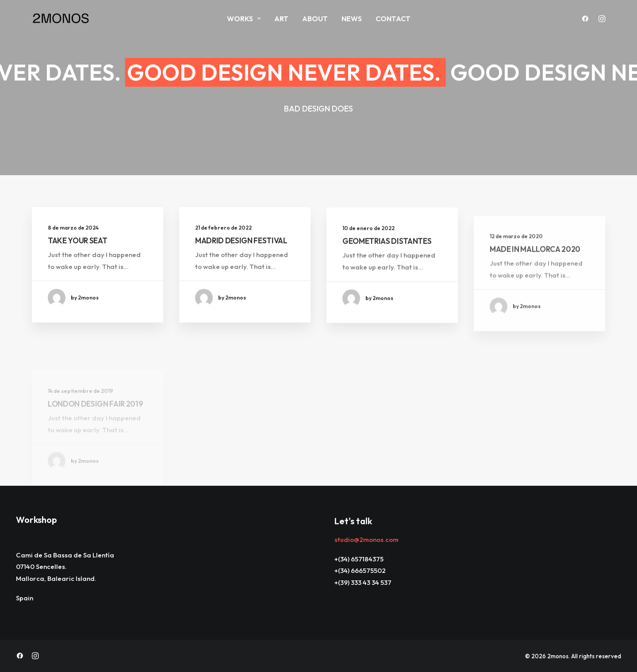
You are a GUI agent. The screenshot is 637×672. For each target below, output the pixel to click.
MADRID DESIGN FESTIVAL (241, 241)
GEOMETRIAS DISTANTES (387, 248)
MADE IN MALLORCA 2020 (535, 275)
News (352, 19)
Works (244, 19)
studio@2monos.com (366, 540)
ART (281, 19)
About (315, 19)
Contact (393, 19)
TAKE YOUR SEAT (77, 240)
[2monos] (61, 19)
